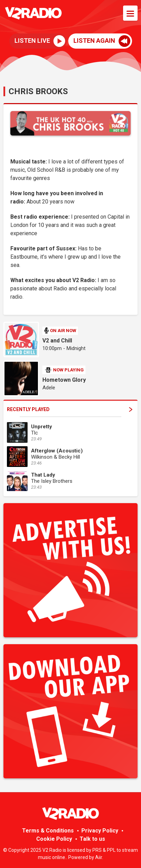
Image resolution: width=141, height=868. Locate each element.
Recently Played (70, 409)
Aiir (99, 857)
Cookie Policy (54, 839)
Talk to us (92, 839)
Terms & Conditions (48, 831)
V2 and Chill (57, 341)
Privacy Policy (100, 831)
